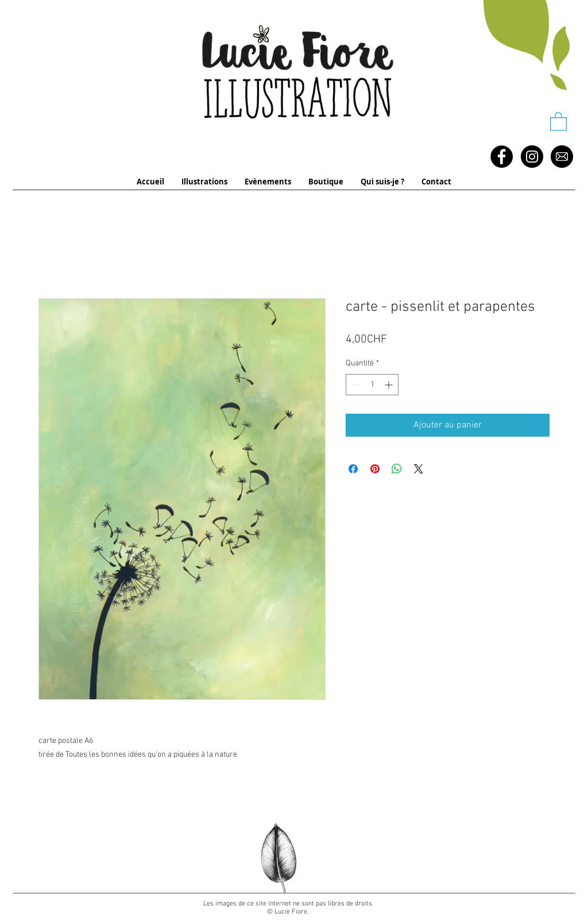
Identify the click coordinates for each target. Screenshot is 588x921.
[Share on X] (419, 469)
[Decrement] (355, 385)
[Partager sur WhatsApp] (397, 469)
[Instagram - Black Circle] (532, 157)
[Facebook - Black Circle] (502, 157)
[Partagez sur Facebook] (353, 469)
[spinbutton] (372, 385)
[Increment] (390, 385)
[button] (558, 121)
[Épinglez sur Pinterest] (375, 469)
